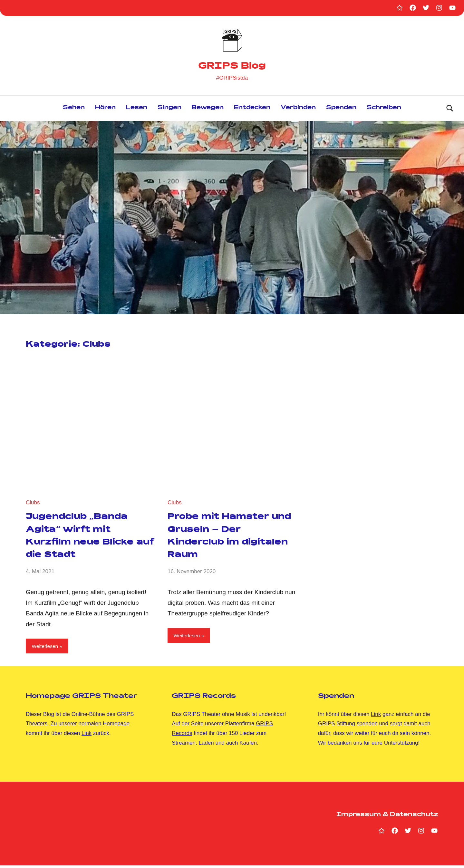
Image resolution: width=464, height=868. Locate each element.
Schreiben (384, 109)
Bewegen (208, 109)
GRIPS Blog (232, 66)
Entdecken (252, 109)
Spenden (341, 109)
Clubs (33, 503)
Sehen (74, 109)
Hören (105, 109)
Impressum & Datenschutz (387, 817)
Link (87, 736)
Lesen (137, 109)
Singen (169, 109)
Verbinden (298, 109)
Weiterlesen (47, 648)
